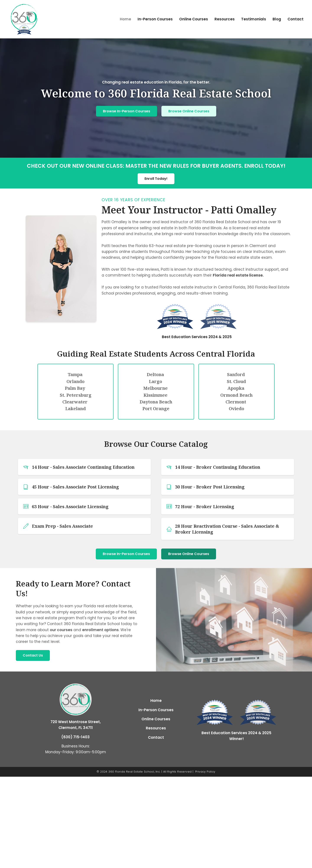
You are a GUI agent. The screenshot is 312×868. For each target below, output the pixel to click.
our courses (61, 630)
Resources (225, 19)
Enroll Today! (156, 179)
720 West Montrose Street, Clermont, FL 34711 (76, 725)
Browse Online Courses (189, 111)
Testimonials (254, 19)
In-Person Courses (155, 19)
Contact (296, 19)
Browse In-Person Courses (127, 111)
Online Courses (194, 19)
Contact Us (33, 655)
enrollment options (100, 630)
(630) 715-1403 (76, 737)
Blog (277, 19)
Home (125, 19)
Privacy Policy (205, 772)
